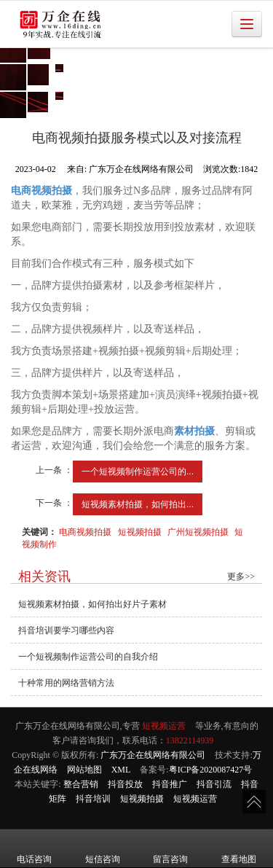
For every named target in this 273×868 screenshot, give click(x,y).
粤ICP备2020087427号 (211, 770)
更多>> (241, 576)
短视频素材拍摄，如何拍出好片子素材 (92, 604)
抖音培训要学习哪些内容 (66, 630)
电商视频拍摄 (85, 532)
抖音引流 (214, 784)
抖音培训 (93, 799)
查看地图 (239, 849)
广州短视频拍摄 (198, 532)
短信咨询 (103, 849)
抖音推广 (170, 784)
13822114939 (190, 740)
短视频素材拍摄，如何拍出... (138, 504)
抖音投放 (125, 784)
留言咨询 (170, 849)
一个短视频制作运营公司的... (138, 472)
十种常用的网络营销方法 (66, 683)
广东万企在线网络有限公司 (153, 755)
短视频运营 (164, 726)
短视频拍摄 (140, 532)
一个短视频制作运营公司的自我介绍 (88, 657)
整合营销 (81, 784)
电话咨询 (34, 849)
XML (121, 770)
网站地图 (84, 770)
